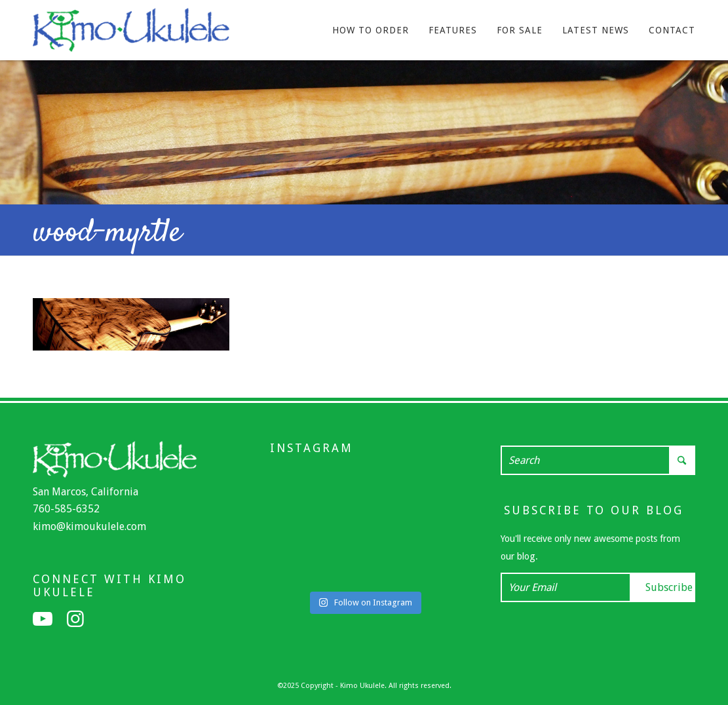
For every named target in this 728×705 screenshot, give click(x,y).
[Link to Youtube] (43, 619)
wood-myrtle (107, 233)
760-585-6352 (66, 509)
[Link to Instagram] (75, 619)
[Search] (598, 460)
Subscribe (669, 587)
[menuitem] (371, 30)
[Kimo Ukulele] (131, 33)
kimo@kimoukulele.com (89, 526)
